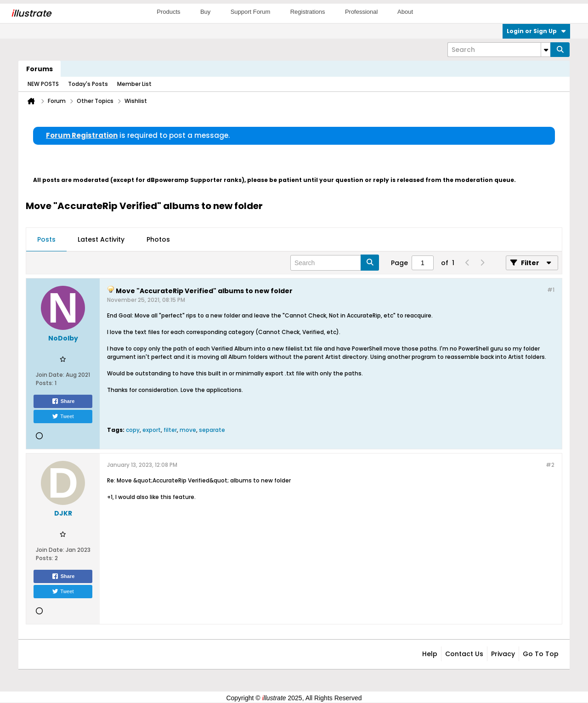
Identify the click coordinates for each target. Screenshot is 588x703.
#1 (551, 290)
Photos (158, 239)
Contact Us (464, 654)
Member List (134, 84)
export (152, 430)
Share (63, 401)
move (188, 430)
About (405, 12)
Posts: (45, 383)
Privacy (503, 654)
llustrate (31, 13)
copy (133, 430)
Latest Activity (101, 239)
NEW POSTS (43, 84)
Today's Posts (88, 84)
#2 (550, 465)
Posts (46, 239)
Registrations (308, 12)
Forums (40, 69)
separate (212, 430)
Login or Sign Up (536, 31)
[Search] (499, 50)
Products (168, 12)
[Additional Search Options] (546, 50)
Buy (205, 12)
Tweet (63, 416)
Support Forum (251, 12)
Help (430, 654)
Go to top (541, 654)
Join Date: (50, 375)
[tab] (46, 240)
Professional (362, 12)
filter (170, 430)
